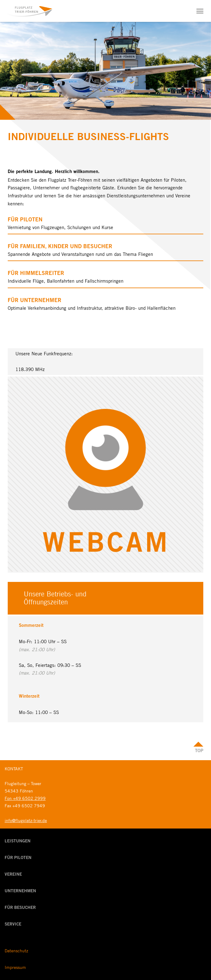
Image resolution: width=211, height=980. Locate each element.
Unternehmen (20, 891)
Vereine (13, 875)
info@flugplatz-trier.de (26, 820)
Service (13, 925)
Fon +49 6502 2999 (25, 798)
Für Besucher (20, 908)
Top (199, 751)
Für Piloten (18, 858)
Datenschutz (16, 950)
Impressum (15, 967)
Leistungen (18, 841)
